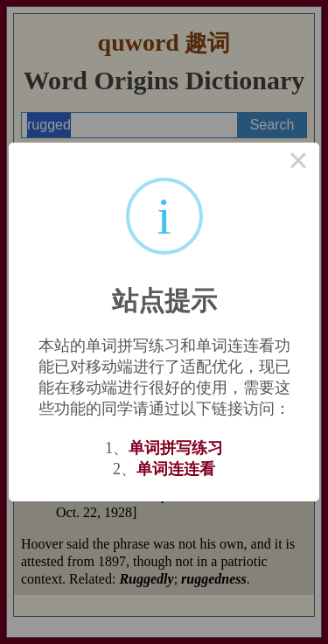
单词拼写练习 (176, 448)
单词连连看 (176, 469)
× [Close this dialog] (298, 164)
